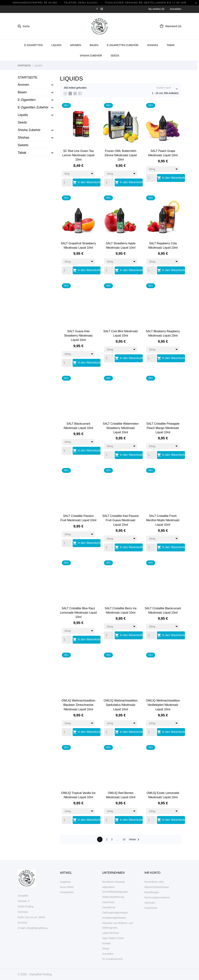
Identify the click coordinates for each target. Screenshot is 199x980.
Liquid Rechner (111, 933)
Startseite (28, 77)
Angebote (65, 882)
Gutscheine (151, 908)
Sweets (23, 145)
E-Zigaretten (34, 45)
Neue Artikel (67, 887)
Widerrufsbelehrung (113, 897)
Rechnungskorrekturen (157, 897)
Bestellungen (152, 892)
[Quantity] (67, 182)
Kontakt (107, 943)
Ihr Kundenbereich (113, 959)
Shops (106, 949)
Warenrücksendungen (157, 887)
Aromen (76, 45)
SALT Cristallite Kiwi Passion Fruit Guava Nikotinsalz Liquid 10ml (121, 520)
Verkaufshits (67, 892)
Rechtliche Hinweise (114, 882)
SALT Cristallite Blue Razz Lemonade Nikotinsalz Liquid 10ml (78, 613)
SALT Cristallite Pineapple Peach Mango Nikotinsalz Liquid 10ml (163, 428)
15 (124, 839)
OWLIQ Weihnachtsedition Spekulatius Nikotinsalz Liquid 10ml (121, 705)
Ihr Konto (153, 873)
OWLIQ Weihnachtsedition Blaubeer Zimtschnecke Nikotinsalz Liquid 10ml (78, 705)
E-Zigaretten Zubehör (123, 45)
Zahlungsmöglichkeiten (115, 913)
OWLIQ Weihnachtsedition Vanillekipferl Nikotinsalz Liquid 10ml (163, 705)
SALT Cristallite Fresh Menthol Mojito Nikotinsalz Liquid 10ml (163, 520)
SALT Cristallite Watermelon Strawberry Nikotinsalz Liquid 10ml (121, 428)
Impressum (108, 902)
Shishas (153, 45)
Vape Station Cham (113, 938)
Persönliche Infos (154, 882)
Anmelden (108, 954)
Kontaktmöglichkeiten (114, 918)
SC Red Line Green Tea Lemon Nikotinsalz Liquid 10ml (78, 155)
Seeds (115, 56)
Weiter (135, 840)
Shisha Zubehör (91, 56)
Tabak (171, 45)
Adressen (150, 903)
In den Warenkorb (87, 182)
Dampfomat (109, 907)
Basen (94, 45)
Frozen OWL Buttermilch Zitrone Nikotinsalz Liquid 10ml (121, 155)
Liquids (56, 45)
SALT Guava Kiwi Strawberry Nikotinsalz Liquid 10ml (78, 336)
